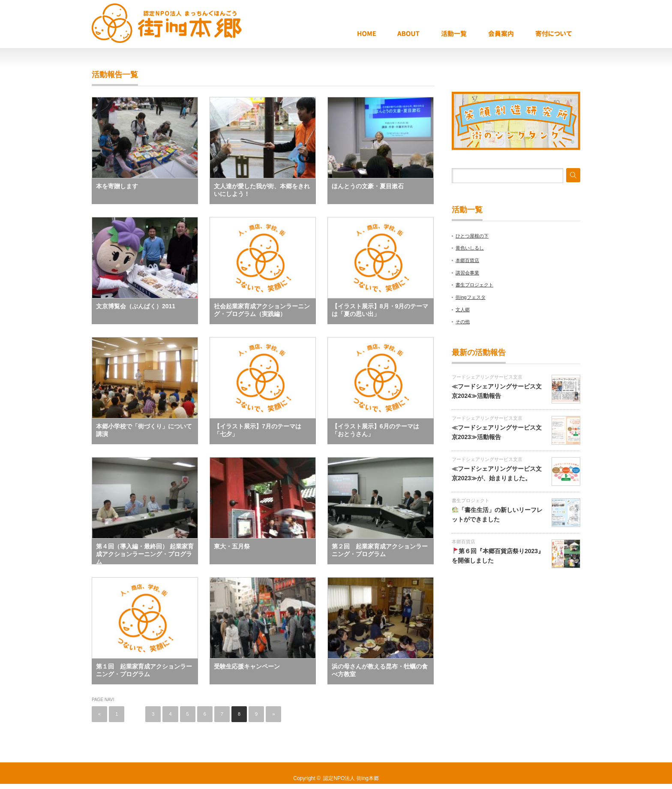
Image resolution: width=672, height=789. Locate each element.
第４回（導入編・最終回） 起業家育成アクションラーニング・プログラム (145, 554)
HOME (375, 34)
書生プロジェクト (474, 285)
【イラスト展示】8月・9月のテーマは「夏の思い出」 (380, 310)
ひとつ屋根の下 (472, 236)
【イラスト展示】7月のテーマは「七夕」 (258, 430)
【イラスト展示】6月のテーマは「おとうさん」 (375, 430)
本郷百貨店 (467, 260)
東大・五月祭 (232, 546)
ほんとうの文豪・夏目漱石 (368, 186)
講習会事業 (467, 273)
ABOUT (417, 34)
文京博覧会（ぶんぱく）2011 (136, 306)
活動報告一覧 (462, 34)
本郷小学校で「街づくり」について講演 (144, 430)
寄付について (557, 34)
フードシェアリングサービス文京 (487, 377)
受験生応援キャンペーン (247, 666)
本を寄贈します (117, 186)
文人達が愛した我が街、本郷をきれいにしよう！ (262, 190)
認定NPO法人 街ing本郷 (351, 778)
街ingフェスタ (471, 297)
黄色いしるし (470, 248)
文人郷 (463, 310)
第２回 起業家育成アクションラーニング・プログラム (380, 550)
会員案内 (510, 34)
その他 (463, 322)
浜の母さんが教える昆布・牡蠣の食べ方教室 (380, 670)
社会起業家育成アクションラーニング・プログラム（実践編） (262, 310)
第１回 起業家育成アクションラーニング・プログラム (144, 670)
